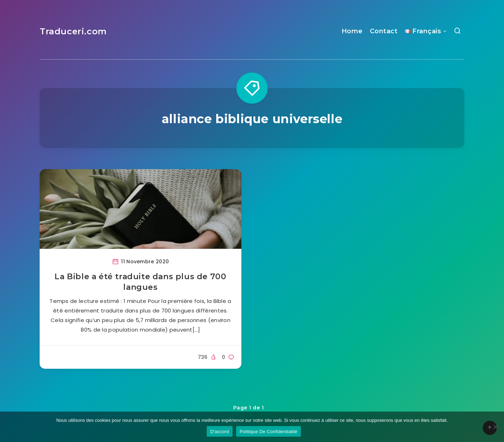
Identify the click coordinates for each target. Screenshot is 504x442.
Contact (384, 31)
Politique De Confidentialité (268, 432)
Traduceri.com (73, 31)
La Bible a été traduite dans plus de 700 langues (140, 282)
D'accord (220, 432)
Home (352, 31)
